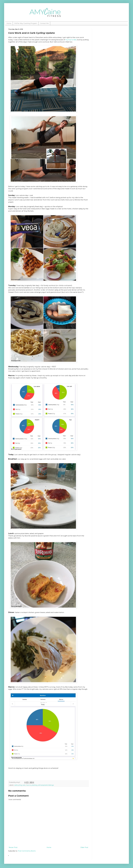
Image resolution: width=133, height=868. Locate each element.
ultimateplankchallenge (46, 785)
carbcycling (18, 785)
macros (29, 785)
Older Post (84, 847)
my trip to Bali (71, 40)
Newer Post (13, 847)
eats (24, 785)
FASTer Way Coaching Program (26, 23)
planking (34, 785)
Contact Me (44, 23)
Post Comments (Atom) (27, 851)
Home (9, 23)
